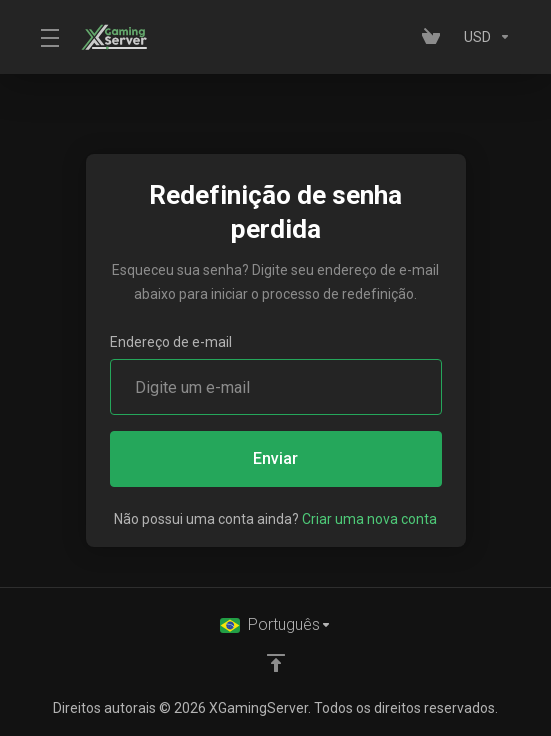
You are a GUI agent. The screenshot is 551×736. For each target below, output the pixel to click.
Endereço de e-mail (171, 342)
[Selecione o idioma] (276, 625)
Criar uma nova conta (369, 519)
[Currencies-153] (483, 37)
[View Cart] (435, 37)
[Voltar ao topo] (276, 663)
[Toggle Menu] (48, 37)
